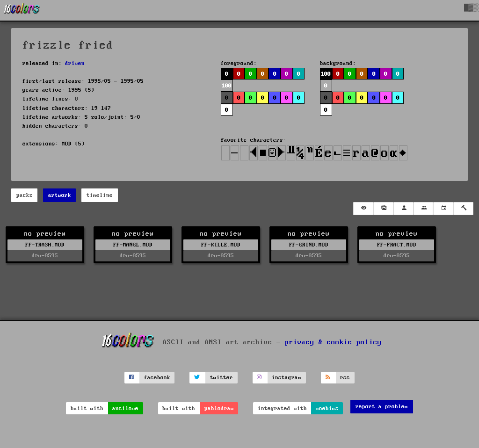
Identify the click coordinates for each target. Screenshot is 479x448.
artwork (60, 195)
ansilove (125, 408)
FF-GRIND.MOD (309, 245)
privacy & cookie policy (333, 342)
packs (25, 195)
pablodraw (219, 408)
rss (345, 378)
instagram (287, 378)
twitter (221, 378)
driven (75, 63)
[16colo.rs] (22, 10)
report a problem (382, 407)
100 (227, 86)
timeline (100, 195)
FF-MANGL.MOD (133, 245)
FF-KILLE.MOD (221, 245)
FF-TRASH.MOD (45, 245)
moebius (327, 408)
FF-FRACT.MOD (397, 245)
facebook (157, 378)
